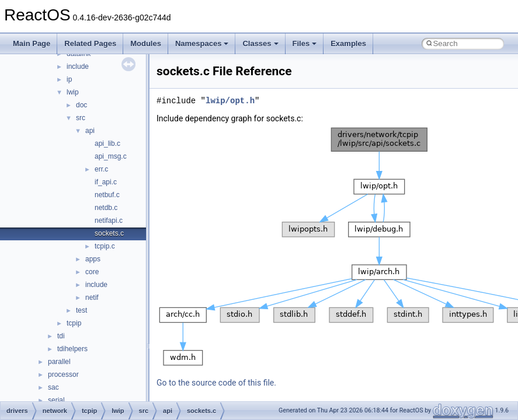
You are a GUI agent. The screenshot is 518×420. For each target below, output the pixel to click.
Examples (348, 43)
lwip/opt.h (230, 101)
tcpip (74, 323)
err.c (101, 169)
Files (305, 43)
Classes (260, 43)
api (90, 131)
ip (69, 79)
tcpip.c (105, 246)
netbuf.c (107, 195)
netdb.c (106, 208)
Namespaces (202, 43)
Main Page (32, 43)
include (78, 66)
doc (81, 105)
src (81, 118)
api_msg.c (111, 156)
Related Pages (90, 43)
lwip (73, 92)
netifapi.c (109, 220)
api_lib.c (107, 143)
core (92, 272)
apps (93, 259)
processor (63, 374)
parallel (59, 362)
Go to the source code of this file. (216, 383)
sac (53, 387)
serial (56, 400)
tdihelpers (72, 349)
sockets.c (109, 233)
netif (92, 297)
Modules (146, 43)
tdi (61, 336)
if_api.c (106, 182)
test (81, 310)
